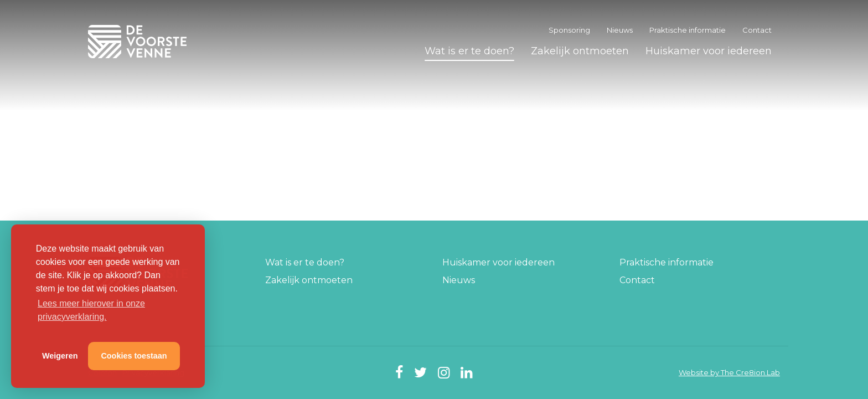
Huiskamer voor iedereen (709, 51)
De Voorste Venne (139, 42)
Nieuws (620, 30)
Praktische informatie (688, 30)
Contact (757, 30)
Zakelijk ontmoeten (580, 51)
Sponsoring (569, 30)
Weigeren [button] (60, 356)
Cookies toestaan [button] (134, 356)
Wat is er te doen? (469, 51)
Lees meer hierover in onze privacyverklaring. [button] (91, 310)
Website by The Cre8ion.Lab (729, 372)
